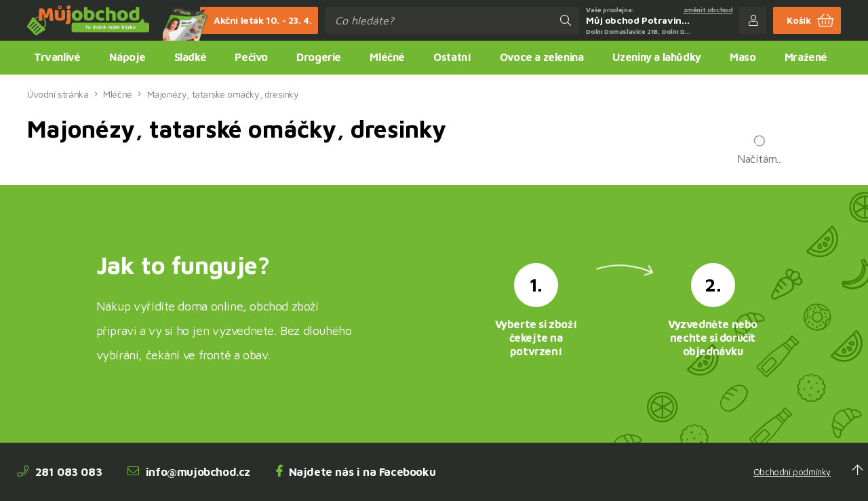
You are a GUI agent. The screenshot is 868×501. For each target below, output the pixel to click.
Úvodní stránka (58, 94)
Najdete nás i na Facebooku (356, 472)
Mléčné (118, 94)
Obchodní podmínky (792, 472)
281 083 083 (59, 472)
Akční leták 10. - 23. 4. (256, 20)
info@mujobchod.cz (189, 472)
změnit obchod (708, 9)
